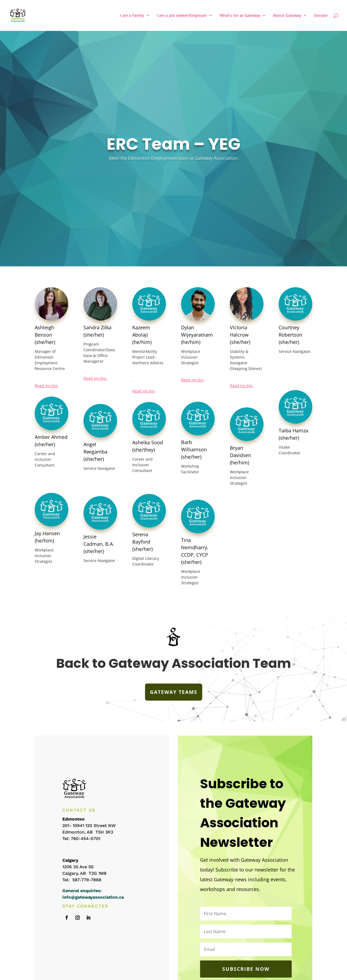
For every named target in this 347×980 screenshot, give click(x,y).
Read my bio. (46, 386)
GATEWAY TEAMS (174, 692)
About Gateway (287, 16)
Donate (321, 16)
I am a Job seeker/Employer (182, 16)
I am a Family (132, 16)
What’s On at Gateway (240, 16)
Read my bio (144, 391)
